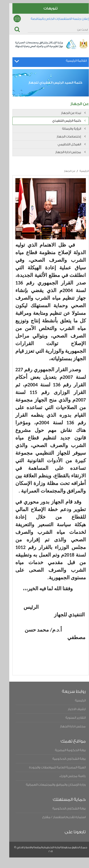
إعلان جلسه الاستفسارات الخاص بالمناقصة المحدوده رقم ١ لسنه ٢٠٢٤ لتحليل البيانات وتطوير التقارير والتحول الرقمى (50, 20)
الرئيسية (78, 171)
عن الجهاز (64, 171)
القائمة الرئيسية (70, 61)
